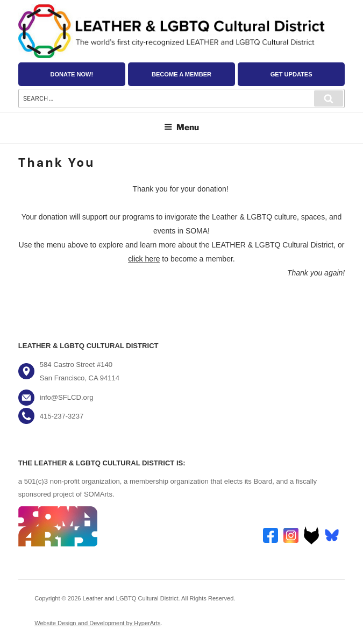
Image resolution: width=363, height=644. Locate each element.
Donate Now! (72, 74)
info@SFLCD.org (67, 397)
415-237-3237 (62, 416)
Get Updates (291, 74)
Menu (181, 127)
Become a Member (181, 74)
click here (144, 259)
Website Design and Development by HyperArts (97, 623)
